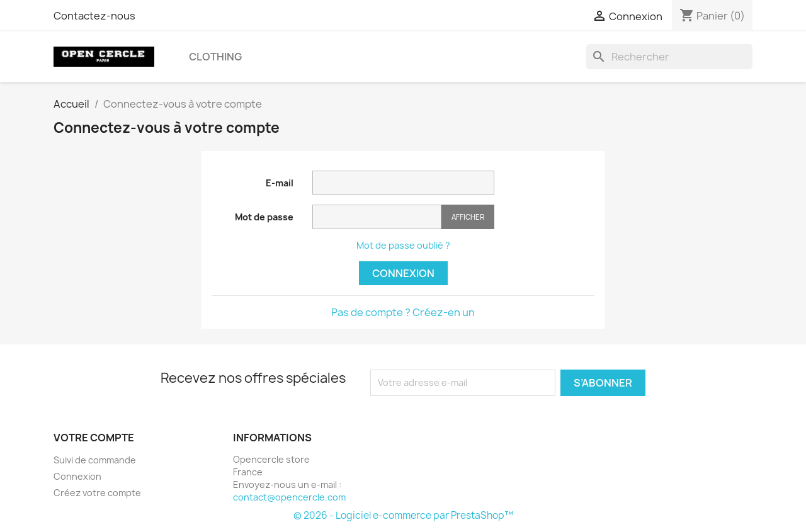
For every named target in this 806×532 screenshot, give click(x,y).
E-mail (280, 183)
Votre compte (94, 438)
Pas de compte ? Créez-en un (403, 312)
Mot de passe (264, 217)
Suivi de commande (95, 460)
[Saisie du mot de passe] (377, 217)
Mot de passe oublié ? (403, 245)
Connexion (403, 273)
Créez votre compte (97, 493)
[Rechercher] (669, 57)
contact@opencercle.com (289, 497)
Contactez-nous (94, 16)
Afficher (468, 217)
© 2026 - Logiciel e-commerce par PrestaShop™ (403, 515)
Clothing (215, 57)
